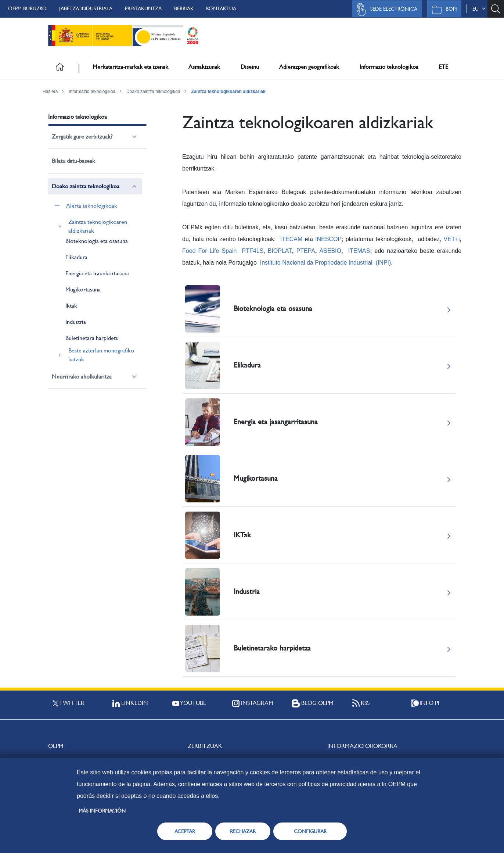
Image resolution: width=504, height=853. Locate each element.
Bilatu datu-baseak (73, 161)
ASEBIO (330, 251)
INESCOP (328, 239)
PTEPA (306, 251)
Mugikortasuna (83, 289)
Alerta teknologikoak (92, 206)
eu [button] (479, 9)
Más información (102, 811)
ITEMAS (359, 251)
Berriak (184, 8)
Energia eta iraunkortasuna (97, 273)
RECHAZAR (243, 831)
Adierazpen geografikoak (309, 67)
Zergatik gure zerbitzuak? (82, 137)
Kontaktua (221, 8)
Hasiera (50, 92)
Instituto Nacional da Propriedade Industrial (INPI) (326, 263)
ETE (443, 67)
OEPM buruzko (27, 8)
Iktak (71, 306)
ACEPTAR (185, 831)
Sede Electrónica (385, 10)
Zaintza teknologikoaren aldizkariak (228, 92)
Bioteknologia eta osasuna (97, 241)
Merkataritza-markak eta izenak (130, 67)
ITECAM (291, 239)
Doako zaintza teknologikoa (153, 92)
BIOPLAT (280, 251)
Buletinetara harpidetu (92, 338)
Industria (76, 322)
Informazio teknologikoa (389, 67)
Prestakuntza (143, 8)
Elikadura (76, 257)
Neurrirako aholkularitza (82, 377)
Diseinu (250, 67)
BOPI (442, 10)
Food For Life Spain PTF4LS (223, 251)
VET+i (452, 239)
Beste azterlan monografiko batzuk (101, 355)
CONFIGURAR (310, 831)
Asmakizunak (204, 67)
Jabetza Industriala (86, 8)
